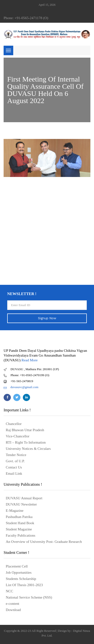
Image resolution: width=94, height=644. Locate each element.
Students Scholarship (21, 579)
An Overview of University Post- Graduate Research (44, 542)
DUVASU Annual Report (24, 498)
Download (13, 610)
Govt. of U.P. (15, 461)
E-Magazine (15, 511)
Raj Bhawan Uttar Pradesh (25, 430)
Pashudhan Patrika (19, 517)
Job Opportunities (19, 572)
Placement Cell (17, 566)
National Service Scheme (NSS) (29, 597)
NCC (9, 591)
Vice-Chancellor (18, 436)
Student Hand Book (20, 523)
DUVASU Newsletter (21, 504)
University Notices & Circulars (28, 449)
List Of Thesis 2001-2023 (24, 585)
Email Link (14, 473)
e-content (13, 604)
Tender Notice (16, 455)
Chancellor (14, 424)
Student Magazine (19, 529)
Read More (29, 360)
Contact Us (14, 467)
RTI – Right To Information (26, 442)
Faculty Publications (21, 535)
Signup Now (47, 318)
